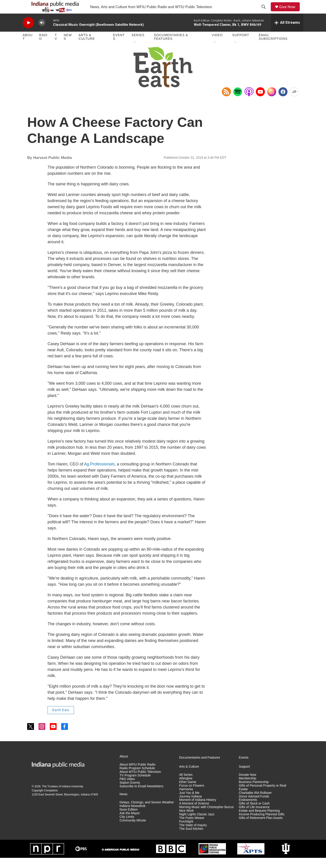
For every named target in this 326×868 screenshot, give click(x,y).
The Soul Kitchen (191, 839)
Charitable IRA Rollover (255, 803)
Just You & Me (189, 803)
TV (56, 47)
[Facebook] (283, 102)
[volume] (42, 33)
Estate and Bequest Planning (259, 821)
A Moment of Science (194, 814)
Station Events (130, 793)
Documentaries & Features (171, 47)
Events (119, 47)
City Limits (127, 827)
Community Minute (133, 831)
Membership (248, 789)
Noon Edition (129, 820)
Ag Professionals (99, 474)
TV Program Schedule (135, 786)
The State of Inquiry (193, 835)
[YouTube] (260, 102)
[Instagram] (272, 102)
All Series (186, 785)
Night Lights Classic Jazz (197, 824)
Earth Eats (61, 720)
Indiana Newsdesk (132, 816)
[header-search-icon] (265, 12)
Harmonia (186, 799)
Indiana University (72, 797)
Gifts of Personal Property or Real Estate (262, 798)
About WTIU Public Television (140, 782)
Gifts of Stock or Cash (254, 814)
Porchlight (186, 832)
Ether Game (188, 792)
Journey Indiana (190, 807)
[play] (28, 33)
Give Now (290, 12)
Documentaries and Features (200, 768)
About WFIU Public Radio (138, 775)
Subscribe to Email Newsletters (141, 796)
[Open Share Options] (294, 102)
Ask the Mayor (130, 823)
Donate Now (248, 785)
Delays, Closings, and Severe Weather (147, 813)
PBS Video (127, 789)
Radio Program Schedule (137, 778)
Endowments (248, 810)
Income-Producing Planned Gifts (262, 824)
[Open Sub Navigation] (135, 52)
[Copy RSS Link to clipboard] (226, 102)
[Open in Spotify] (238, 102)
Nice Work (186, 821)
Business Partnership (254, 792)
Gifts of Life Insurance (254, 817)
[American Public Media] (121, 859)
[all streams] (287, 33)
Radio (43, 47)
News (68, 47)
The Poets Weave (192, 828)
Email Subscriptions (273, 47)
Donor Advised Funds (254, 807)
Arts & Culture (87, 47)
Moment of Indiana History (198, 810)
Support (241, 45)
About (28, 47)
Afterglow (186, 789)
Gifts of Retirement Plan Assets (261, 828)
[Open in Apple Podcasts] (249, 102)
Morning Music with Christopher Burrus (206, 817)
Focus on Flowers (192, 796)
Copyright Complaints (45, 801)
